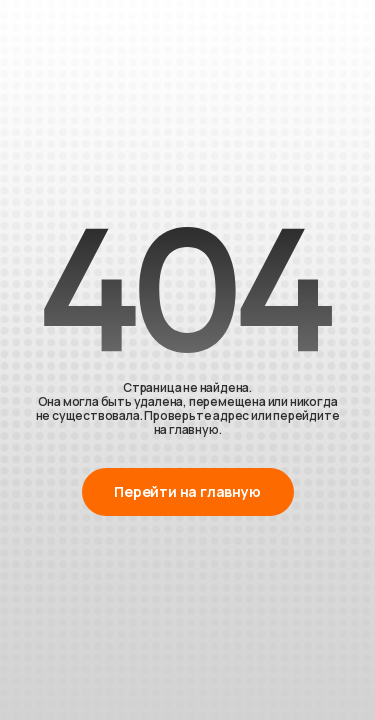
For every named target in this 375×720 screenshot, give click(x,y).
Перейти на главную (187, 491)
